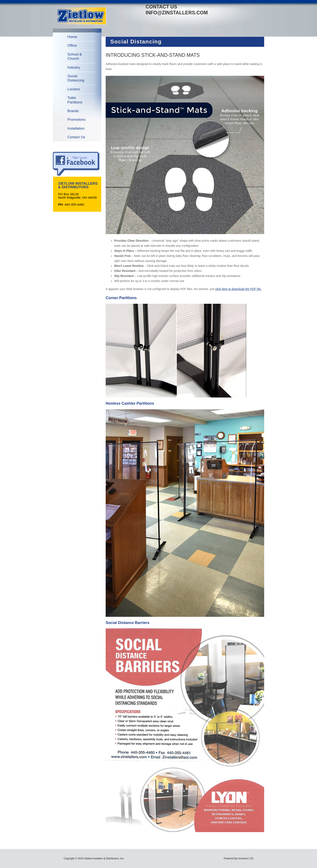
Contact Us (76, 137)
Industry (74, 67)
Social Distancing (76, 78)
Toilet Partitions (75, 100)
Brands (73, 111)
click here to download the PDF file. (238, 289)
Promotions (77, 120)
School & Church (75, 56)
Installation (76, 128)
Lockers (74, 89)
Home (72, 37)
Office (72, 45)
